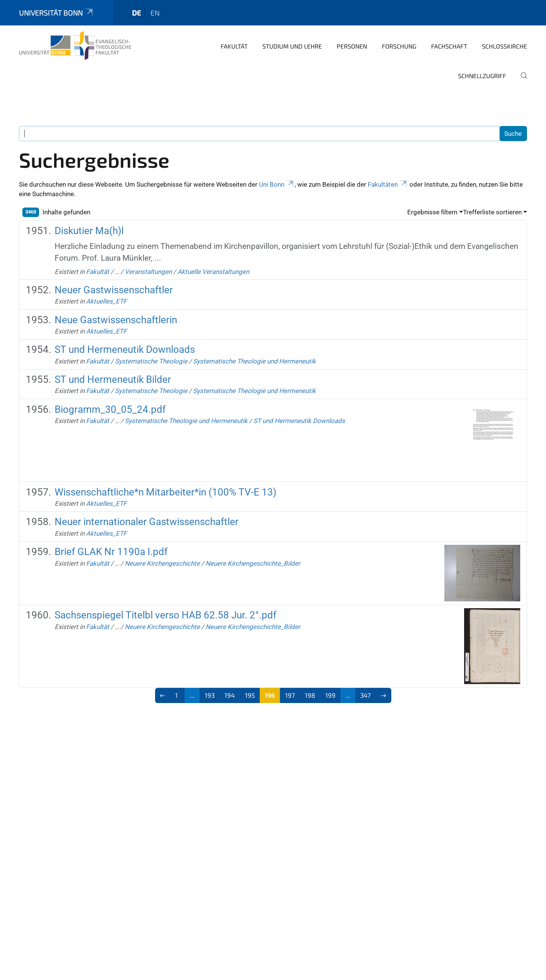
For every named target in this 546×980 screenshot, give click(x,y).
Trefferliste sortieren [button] (492, 212)
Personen (352, 46)
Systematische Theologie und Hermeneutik (254, 361)
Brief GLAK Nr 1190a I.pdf (111, 552)
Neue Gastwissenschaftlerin (116, 320)
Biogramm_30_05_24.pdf (110, 409)
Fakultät (234, 46)
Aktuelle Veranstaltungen (213, 272)
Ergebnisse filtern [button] (432, 212)
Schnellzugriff (482, 76)
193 (210, 695)
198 (310, 695)
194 (230, 695)
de (136, 13)
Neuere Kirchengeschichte (162, 563)
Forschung (399, 46)
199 (330, 695)
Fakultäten (388, 184)
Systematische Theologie (151, 361)
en (155, 13)
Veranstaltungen (148, 272)
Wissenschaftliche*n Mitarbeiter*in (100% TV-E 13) (166, 492)
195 (250, 695)
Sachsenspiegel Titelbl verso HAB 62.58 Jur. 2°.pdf (166, 615)
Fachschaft (449, 46)
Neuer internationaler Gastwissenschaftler (147, 522)
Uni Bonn (277, 184)
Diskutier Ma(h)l (89, 231)
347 (366, 695)
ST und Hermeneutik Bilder (113, 379)
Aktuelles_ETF (106, 301)
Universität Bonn (56, 13)
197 (290, 695)
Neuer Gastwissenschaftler (114, 290)
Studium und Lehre (292, 46)
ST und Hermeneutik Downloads (125, 349)
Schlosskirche (504, 46)
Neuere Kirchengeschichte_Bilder (253, 563)
